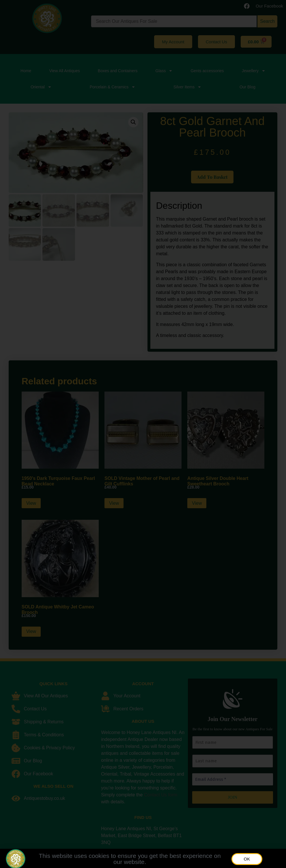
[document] (143, 434)
